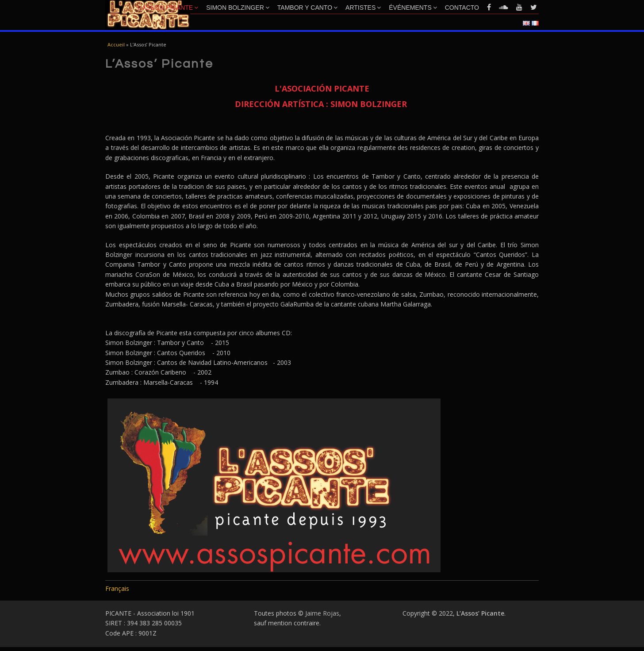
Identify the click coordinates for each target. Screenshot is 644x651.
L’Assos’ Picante (168, 8)
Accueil (116, 44)
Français (117, 588)
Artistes (363, 8)
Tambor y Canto (307, 8)
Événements (413, 8)
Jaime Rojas (322, 613)
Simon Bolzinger (238, 8)
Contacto (462, 8)
